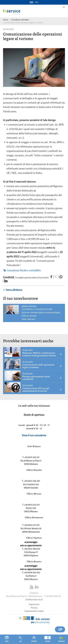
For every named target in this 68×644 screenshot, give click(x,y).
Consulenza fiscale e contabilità (22, 271)
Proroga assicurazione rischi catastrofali (42, 378)
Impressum (34, 605)
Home (6, 20)
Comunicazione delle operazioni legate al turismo (42, 366)
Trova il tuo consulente (34, 435)
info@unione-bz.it (34, 600)
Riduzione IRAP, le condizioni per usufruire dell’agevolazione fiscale (42, 354)
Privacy (34, 608)
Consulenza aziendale (20, 20)
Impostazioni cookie (34, 611)
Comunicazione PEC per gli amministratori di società (42, 390)
